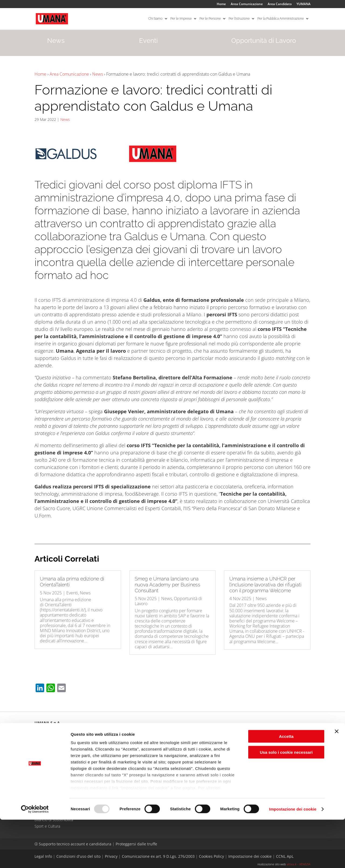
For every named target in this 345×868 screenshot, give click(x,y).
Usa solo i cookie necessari (286, 801)
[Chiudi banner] (337, 780)
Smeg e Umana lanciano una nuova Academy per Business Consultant (168, 584)
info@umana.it (113, 748)
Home (221, 4)
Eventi (72, 593)
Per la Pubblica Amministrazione (281, 19)
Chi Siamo (155, 19)
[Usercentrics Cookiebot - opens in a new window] (35, 857)
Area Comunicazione (247, 4)
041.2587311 (52, 748)
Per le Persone (210, 19)
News (98, 74)
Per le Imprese (181, 19)
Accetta (286, 785)
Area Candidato (280, 4)
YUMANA (303, 4)
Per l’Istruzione (239, 19)
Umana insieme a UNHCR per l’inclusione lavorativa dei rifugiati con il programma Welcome (265, 584)
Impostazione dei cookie (293, 857)
